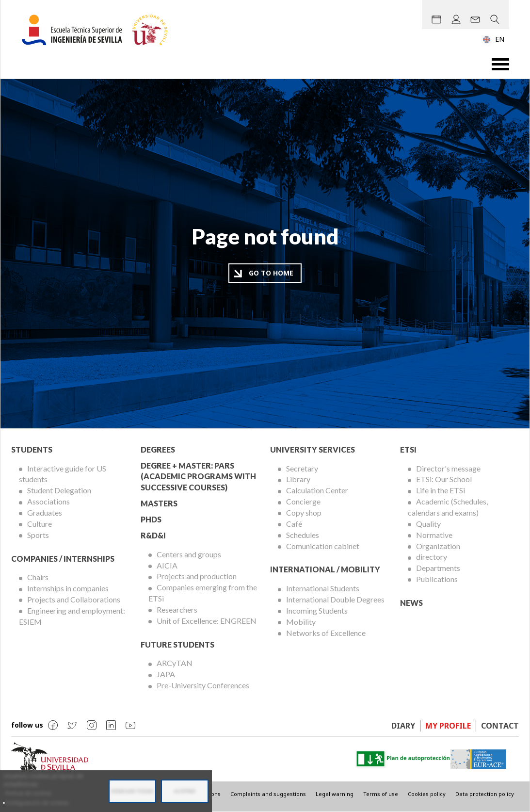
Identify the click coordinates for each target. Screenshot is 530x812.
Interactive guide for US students (63, 474)
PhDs (151, 519)
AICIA (167, 565)
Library (298, 479)
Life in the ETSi (441, 490)
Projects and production (197, 576)
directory (432, 557)
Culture (40, 524)
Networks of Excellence (326, 633)
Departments (438, 568)
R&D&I (153, 535)
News (411, 603)
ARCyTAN (175, 663)
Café (294, 524)
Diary (403, 726)
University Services (313, 449)
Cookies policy (427, 794)
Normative (434, 535)
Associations (48, 501)
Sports (38, 535)
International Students (323, 588)
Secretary (302, 468)
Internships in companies (68, 588)
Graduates (45, 512)
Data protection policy (485, 794)
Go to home (271, 273)
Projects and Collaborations (74, 599)
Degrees (158, 449)
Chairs (38, 577)
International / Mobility (325, 569)
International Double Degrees (335, 599)
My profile (448, 726)
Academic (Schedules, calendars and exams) (448, 507)
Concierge (303, 501)
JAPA (166, 674)
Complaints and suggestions (268, 794)
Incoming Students (317, 610)
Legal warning (335, 794)
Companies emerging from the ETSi (203, 593)
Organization (438, 546)
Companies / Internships (63, 559)
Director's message (448, 468)
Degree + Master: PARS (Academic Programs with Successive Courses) (198, 477)
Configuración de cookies (37, 803)
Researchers (177, 609)
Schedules (303, 535)
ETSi (408, 449)
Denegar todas (132, 791)
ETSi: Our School (444, 479)
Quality (428, 524)
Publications (437, 579)
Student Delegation (59, 490)
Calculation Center (317, 490)
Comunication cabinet (323, 546)
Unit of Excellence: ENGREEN (207, 621)
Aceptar (185, 791)
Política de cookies (28, 793)
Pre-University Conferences (203, 685)
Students (32, 449)
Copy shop (304, 512)
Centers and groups (189, 554)
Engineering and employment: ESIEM (72, 616)
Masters (159, 503)
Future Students (177, 644)
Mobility (301, 622)
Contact (500, 726)
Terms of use (381, 794)
